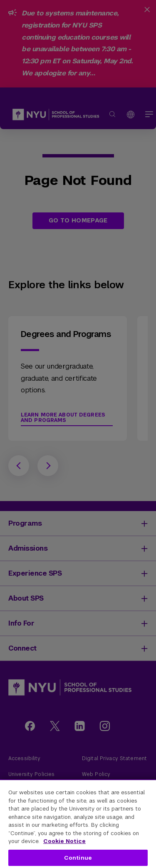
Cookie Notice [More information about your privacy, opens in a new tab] (64, 841)
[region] (78, 824)
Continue (78, 858)
